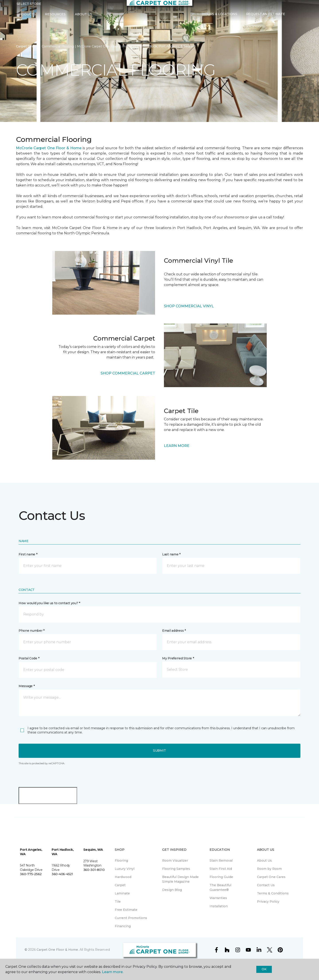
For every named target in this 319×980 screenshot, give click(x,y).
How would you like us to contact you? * (49, 603)
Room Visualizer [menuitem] (175, 860)
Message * (27, 686)
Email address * (174, 631)
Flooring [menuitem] (121, 860)
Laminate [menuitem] (122, 893)
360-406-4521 (62, 874)
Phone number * (32, 631)
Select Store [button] (29, 7)
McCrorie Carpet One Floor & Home (49, 148)
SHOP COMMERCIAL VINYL (189, 306)
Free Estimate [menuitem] (126, 910)
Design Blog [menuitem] (172, 890)
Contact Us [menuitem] (266, 885)
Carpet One (25, 46)
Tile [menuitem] (118, 902)
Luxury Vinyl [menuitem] (125, 869)
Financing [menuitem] (123, 926)
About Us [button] (84, 17)
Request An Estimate (266, 17)
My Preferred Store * (178, 658)
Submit (159, 751)
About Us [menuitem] (264, 860)
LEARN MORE (177, 446)
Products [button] (26, 17)
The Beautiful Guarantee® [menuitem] (220, 887)
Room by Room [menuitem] (269, 869)
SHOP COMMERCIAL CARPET (128, 373)
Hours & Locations (220, 17)
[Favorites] (298, 18)
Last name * (171, 554)
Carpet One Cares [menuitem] (271, 877)
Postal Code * (29, 658)
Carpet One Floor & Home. (58, 950)
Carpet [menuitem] (120, 885)
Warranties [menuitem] (218, 898)
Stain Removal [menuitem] (221, 860)
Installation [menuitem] (219, 906)
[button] (293, 18)
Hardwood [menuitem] (123, 877)
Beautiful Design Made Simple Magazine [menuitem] (180, 879)
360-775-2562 (31, 874)
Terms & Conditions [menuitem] (273, 893)
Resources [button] (55, 17)
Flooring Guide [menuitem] (221, 877)
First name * (28, 554)
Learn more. (113, 972)
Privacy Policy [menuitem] (268, 902)
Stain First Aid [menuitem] (221, 869)
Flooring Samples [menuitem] (176, 869)
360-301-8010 (94, 870)
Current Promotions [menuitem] (131, 918)
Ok (264, 969)
